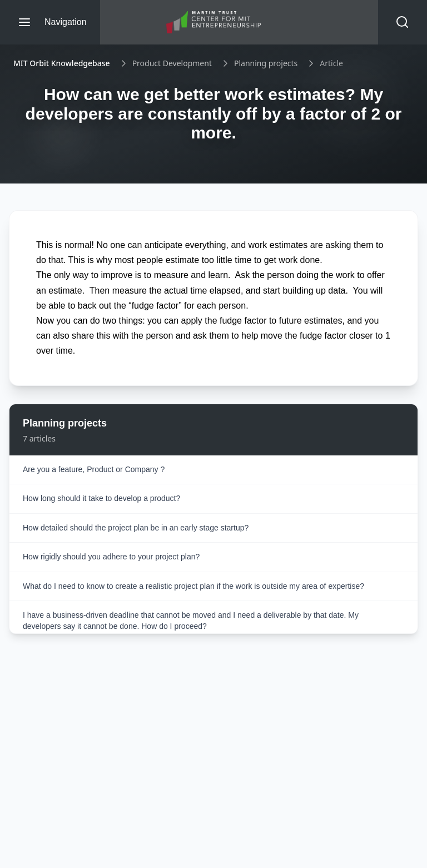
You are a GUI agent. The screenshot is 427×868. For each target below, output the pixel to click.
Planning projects (266, 63)
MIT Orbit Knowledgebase (62, 63)
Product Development (172, 63)
